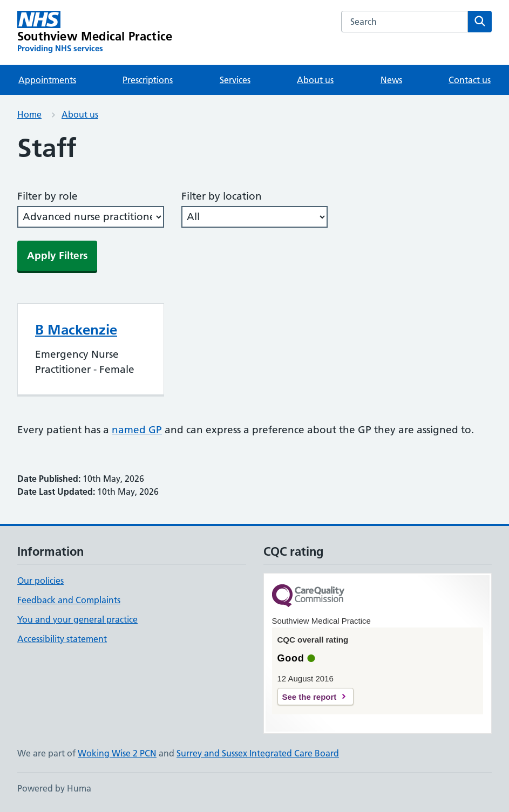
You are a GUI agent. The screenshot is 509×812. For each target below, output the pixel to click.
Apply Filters (57, 255)
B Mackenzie (76, 330)
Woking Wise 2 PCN (117, 753)
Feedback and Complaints (69, 600)
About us (315, 80)
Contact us (470, 80)
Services (235, 80)
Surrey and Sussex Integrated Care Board (258, 753)
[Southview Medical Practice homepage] (95, 32)
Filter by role (47, 196)
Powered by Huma (54, 788)
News (391, 80)
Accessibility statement (62, 639)
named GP (137, 430)
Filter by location (222, 196)
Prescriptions (148, 80)
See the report (310, 697)
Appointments (47, 80)
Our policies (40, 581)
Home (29, 114)
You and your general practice (77, 619)
